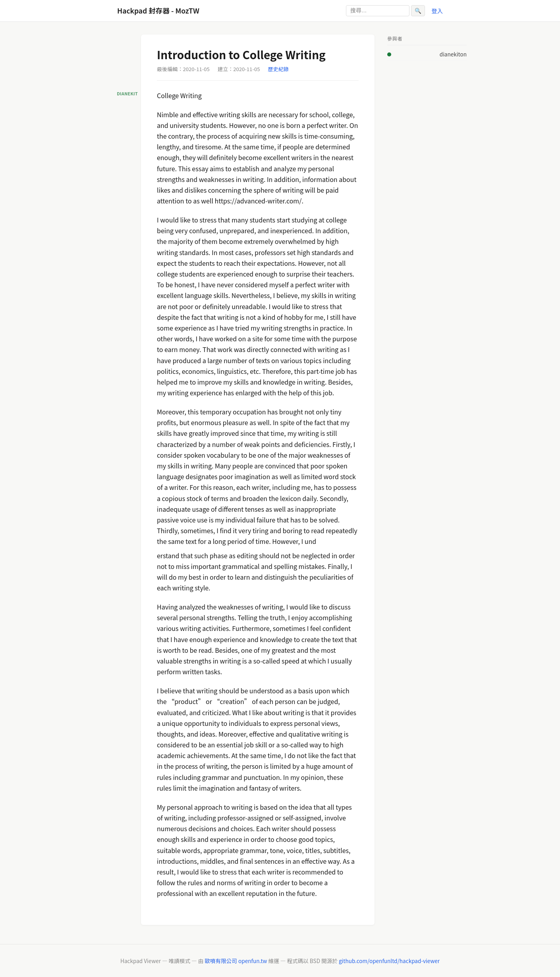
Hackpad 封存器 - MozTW (158, 11)
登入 (437, 11)
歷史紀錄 (278, 69)
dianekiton (453, 54)
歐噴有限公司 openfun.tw (236, 961)
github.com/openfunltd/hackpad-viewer (389, 961)
